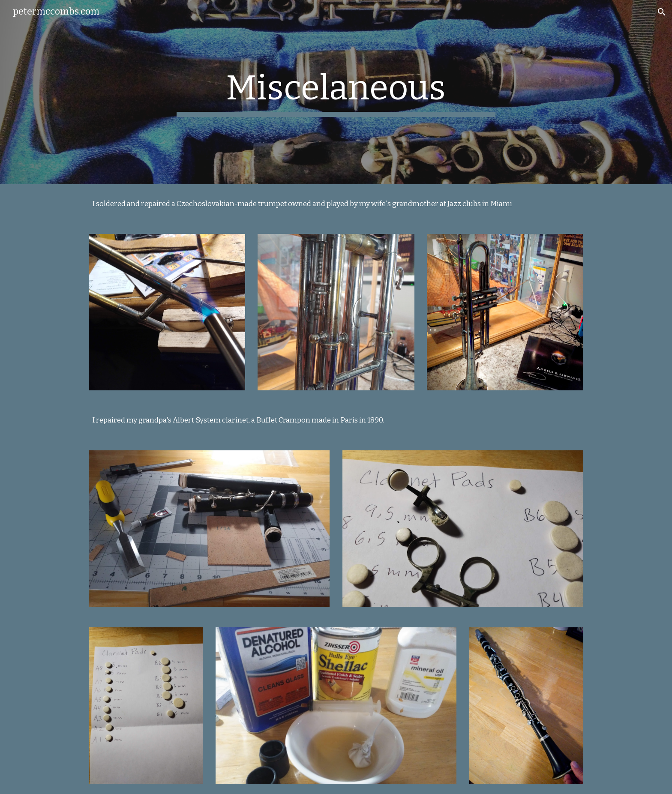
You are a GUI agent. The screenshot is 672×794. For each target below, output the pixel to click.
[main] (336, 92)
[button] (662, 12)
